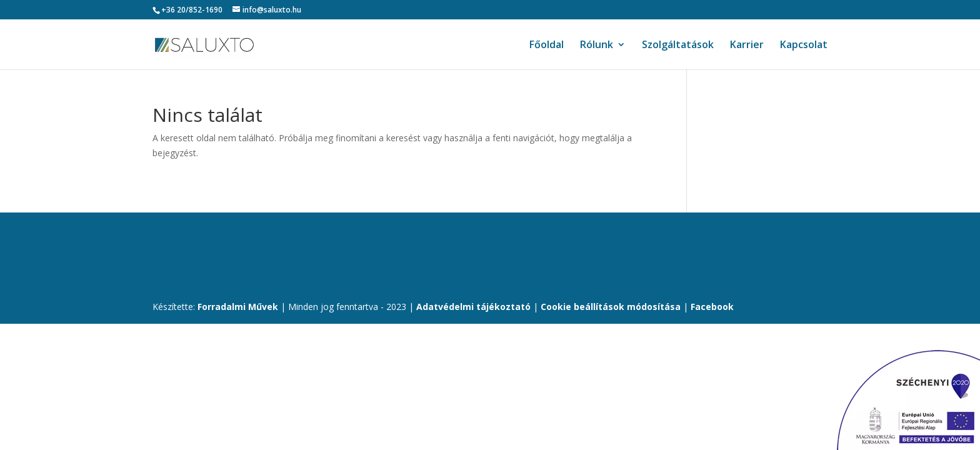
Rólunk (597, 46)
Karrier (747, 46)
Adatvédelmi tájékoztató (473, 307)
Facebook (712, 307)
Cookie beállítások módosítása (612, 307)
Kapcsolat (804, 46)
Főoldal (547, 46)
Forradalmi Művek (238, 307)
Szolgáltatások (678, 46)
